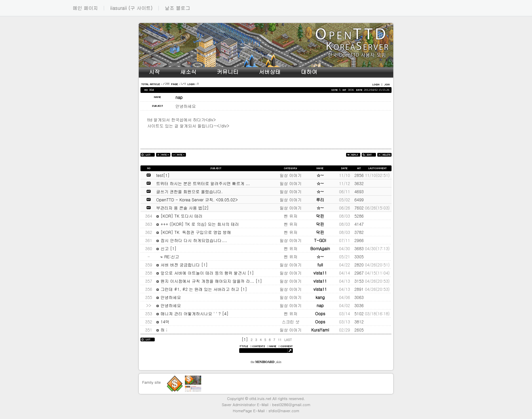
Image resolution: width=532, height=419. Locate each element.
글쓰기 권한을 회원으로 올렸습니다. (189, 191)
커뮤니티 (228, 72)
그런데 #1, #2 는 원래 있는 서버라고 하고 (198, 289)
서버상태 (270, 72)
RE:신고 (168, 256)
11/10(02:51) (377, 175)
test (160, 175)
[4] (225, 313)
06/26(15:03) (377, 208)
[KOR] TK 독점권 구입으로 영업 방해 (193, 232)
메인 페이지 (85, 8)
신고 (163, 248)
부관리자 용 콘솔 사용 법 (179, 208)
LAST (288, 340)
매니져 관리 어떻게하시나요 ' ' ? (189, 313)
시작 (154, 72)
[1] (166, 175)
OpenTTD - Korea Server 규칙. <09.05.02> (197, 199)
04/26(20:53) (377, 281)
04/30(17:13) (377, 248)
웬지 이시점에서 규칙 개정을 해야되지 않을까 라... (206, 281)
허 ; (162, 330)
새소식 (188, 72)
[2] (205, 208)
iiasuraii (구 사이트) (131, 8)
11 (280, 340)
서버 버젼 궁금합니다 (179, 265)
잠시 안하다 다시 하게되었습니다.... (192, 240)
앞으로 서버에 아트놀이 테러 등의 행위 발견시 (202, 273)
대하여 (309, 72)
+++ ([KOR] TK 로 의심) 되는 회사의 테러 (197, 224)
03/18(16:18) (377, 313)
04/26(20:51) (377, 265)
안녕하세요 (168, 297)
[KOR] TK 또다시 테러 (179, 216)
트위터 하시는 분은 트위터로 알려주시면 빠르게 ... (203, 183)
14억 (163, 322)
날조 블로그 (178, 8)
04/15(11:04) (377, 273)
